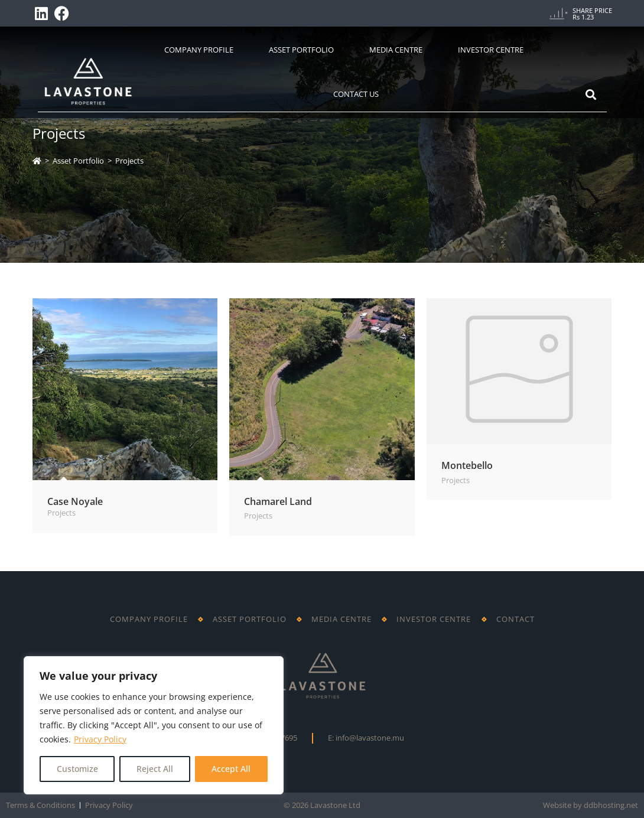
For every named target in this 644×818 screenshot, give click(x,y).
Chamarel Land (278, 501)
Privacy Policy (100, 739)
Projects (129, 161)
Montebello (467, 465)
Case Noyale (75, 501)
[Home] (37, 161)
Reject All (155, 769)
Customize (77, 769)
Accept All (231, 769)
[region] (154, 725)
